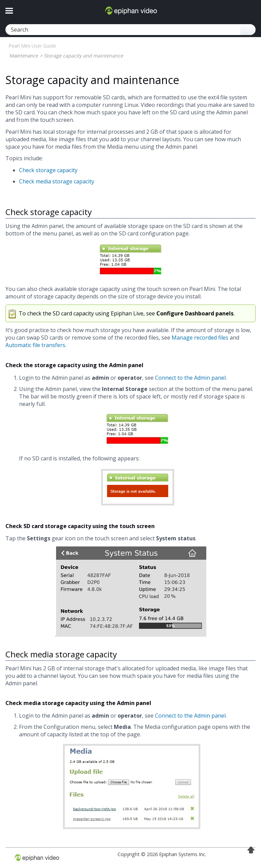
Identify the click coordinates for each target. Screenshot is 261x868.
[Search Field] (130, 30)
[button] (248, 30)
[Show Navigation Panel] (9, 11)
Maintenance (24, 56)
